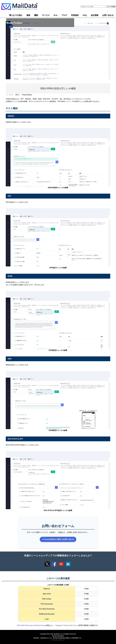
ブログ (64, 15)
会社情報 (95, 15)
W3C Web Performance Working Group (31, 625)
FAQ (85, 15)
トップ (9, 95)
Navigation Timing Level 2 (65, 625)
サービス (46, 15)
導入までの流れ (16, 15)
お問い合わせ (108, 15)
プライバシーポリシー (58, 640)
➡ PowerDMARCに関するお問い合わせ (58, 539)
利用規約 (75, 15)
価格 (28, 15)
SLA (56, 15)
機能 (36, 15)
